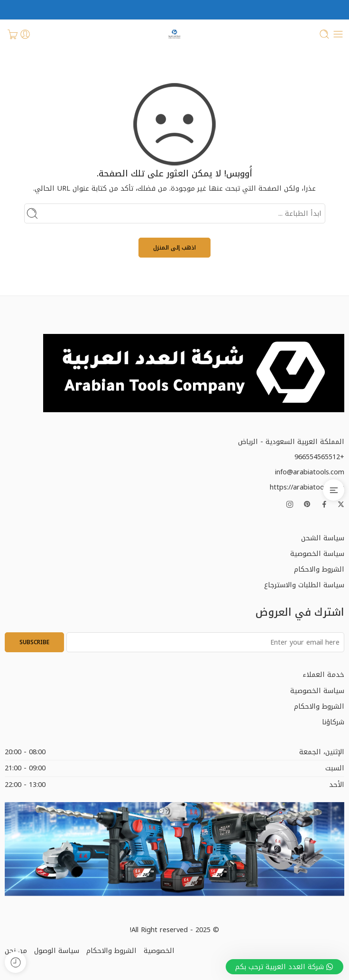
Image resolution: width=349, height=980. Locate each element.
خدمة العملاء (323, 675)
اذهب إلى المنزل (174, 248)
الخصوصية (159, 951)
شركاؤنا (333, 722)
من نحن (16, 951)
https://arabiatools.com (307, 487)
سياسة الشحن (323, 538)
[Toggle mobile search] (324, 34)
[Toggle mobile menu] (338, 34)
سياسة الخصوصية (317, 554)
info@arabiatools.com (310, 472)
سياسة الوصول (57, 951)
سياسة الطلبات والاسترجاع (304, 585)
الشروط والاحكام (319, 569)
